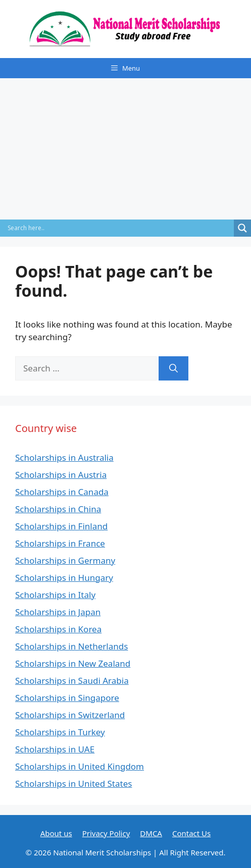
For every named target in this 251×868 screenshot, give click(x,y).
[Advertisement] (125, 149)
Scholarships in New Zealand (73, 663)
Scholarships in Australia (64, 457)
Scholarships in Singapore (67, 698)
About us (56, 833)
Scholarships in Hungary (64, 578)
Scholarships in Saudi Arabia (72, 681)
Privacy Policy (106, 833)
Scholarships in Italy (55, 595)
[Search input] (119, 228)
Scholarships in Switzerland (70, 715)
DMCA (151, 833)
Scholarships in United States (73, 783)
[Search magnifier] (242, 228)
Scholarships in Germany (65, 560)
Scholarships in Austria (61, 475)
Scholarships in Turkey (60, 732)
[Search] (173, 368)
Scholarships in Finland (61, 526)
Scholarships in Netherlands (71, 646)
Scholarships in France (60, 543)
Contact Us (191, 833)
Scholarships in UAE (55, 749)
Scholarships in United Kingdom (80, 766)
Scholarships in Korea (58, 629)
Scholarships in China (58, 509)
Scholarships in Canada (62, 492)
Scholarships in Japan (58, 612)
